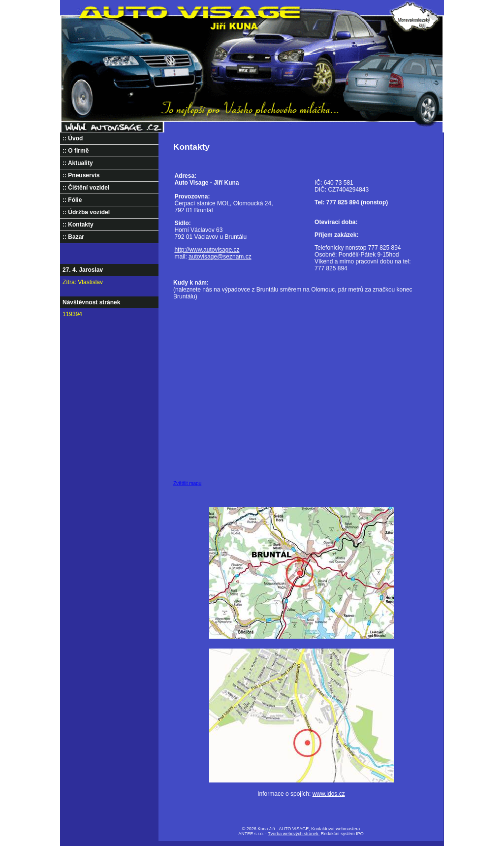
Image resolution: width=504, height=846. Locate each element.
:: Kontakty (78, 225)
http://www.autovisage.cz (207, 250)
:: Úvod (73, 138)
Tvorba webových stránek (293, 834)
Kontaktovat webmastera (335, 829)
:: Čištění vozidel (86, 188)
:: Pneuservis (81, 175)
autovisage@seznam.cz (220, 257)
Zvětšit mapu (187, 483)
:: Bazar (73, 237)
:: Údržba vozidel (86, 212)
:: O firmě (76, 151)
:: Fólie (72, 200)
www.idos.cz (329, 794)
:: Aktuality (78, 163)
